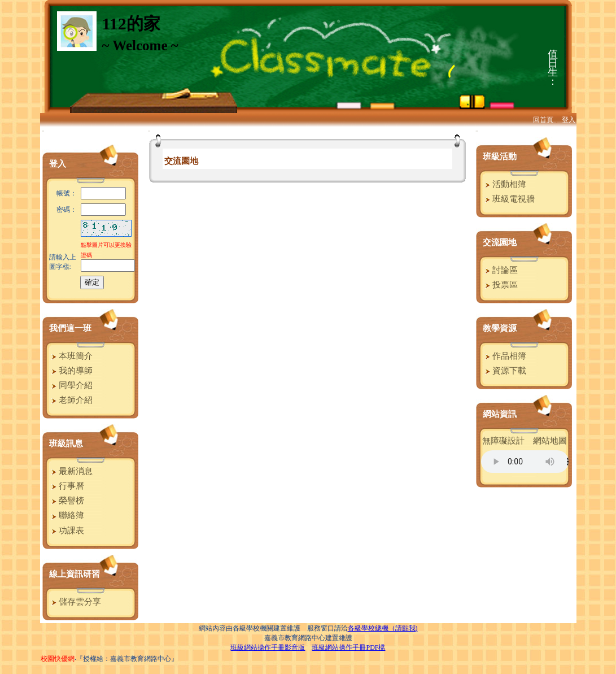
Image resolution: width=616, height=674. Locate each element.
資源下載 (504, 371)
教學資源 (500, 328)
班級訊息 (66, 443)
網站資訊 (500, 414)
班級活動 (500, 156)
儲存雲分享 (75, 602)
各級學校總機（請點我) (383, 628)
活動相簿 (504, 184)
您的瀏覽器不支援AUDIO (525, 462)
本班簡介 (71, 356)
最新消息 (71, 471)
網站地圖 (550, 441)
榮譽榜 (67, 501)
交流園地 (500, 242)
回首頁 (543, 120)
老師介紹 (71, 400)
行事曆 (67, 486)
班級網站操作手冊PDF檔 (348, 647)
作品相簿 (504, 356)
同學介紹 (71, 385)
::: (43, 131)
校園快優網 (58, 659)
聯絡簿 (67, 515)
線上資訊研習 (75, 574)
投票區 (500, 285)
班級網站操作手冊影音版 (268, 647)
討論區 (500, 270)
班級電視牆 (509, 199)
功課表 (67, 530)
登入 (569, 120)
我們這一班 (70, 328)
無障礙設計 (503, 441)
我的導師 (71, 371)
